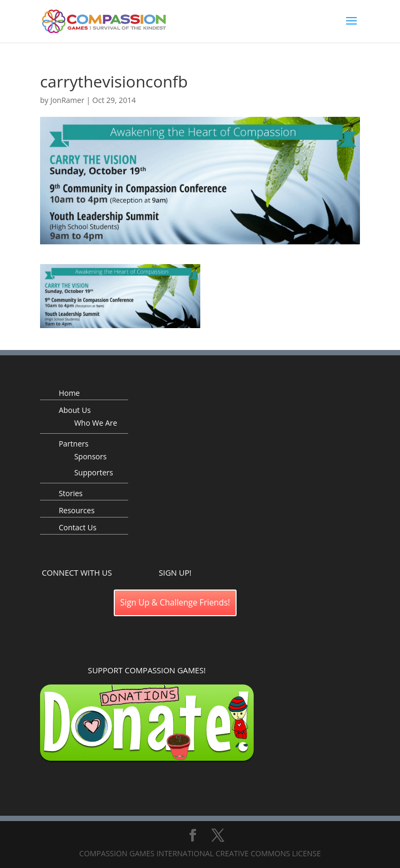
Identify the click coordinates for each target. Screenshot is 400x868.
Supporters (94, 472)
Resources (77, 510)
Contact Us (78, 527)
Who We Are (96, 423)
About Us (75, 410)
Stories (71, 493)
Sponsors (91, 456)
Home (69, 393)
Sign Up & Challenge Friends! (175, 603)
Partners (74, 444)
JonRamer (67, 100)
